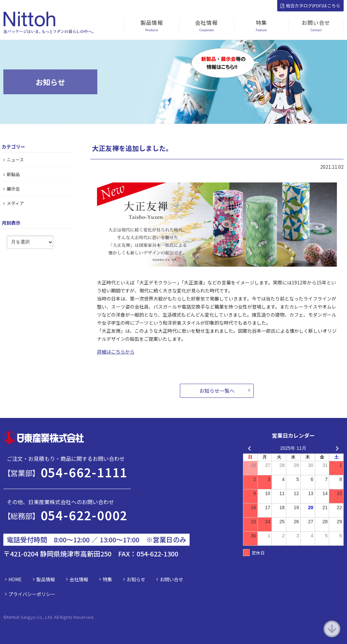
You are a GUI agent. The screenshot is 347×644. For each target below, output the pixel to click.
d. (92, 617)
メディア (14, 203)
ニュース (14, 159)
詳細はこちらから (116, 352)
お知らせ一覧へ (217, 391)
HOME (15, 579)
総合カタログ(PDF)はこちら (310, 6)
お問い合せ (171, 579)
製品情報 (46, 579)
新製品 (12, 174)
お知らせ (136, 579)
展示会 (12, 189)
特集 (107, 579)
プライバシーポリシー (32, 594)
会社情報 (79, 579)
